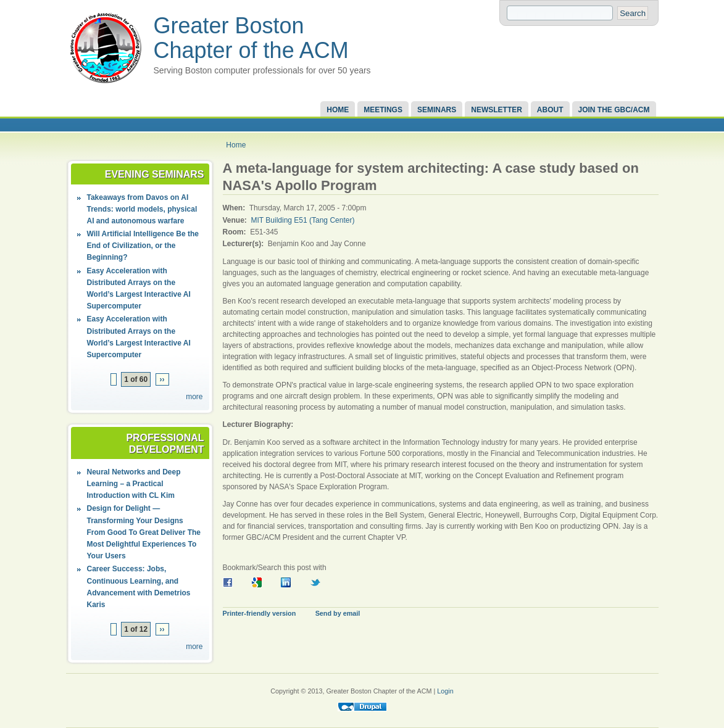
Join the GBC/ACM (614, 110)
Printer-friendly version (260, 613)
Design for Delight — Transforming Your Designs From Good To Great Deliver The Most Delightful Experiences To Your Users (144, 532)
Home (338, 110)
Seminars (437, 110)
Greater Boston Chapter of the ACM (251, 38)
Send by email (338, 613)
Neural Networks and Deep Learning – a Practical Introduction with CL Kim (134, 484)
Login (445, 691)
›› (162, 379)
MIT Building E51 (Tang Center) (303, 220)
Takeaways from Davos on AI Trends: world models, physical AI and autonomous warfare (142, 209)
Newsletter (497, 110)
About (550, 110)
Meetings (383, 110)
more (194, 397)
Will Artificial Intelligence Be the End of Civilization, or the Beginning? (143, 246)
